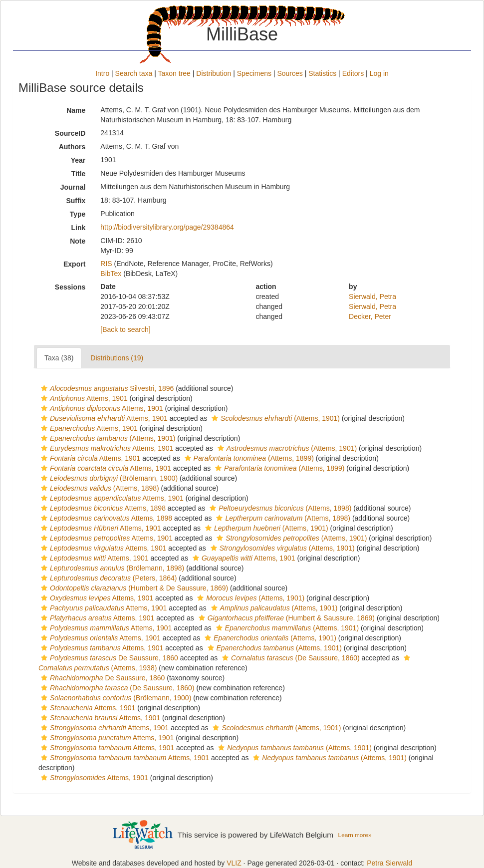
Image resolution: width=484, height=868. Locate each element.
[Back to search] (125, 329)
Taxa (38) (59, 358)
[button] (44, 388)
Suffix (76, 201)
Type (78, 214)
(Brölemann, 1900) (108, 478)
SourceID (70, 133)
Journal (73, 187)
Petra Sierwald (389, 863)
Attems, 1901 (83, 398)
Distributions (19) (117, 358)
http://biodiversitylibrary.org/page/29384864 (167, 227)
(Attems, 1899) (248, 458)
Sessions (70, 287)
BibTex (111, 274)
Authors (72, 147)
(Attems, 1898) (99, 488)
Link (79, 228)
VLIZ (234, 863)
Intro (102, 73)
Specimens (254, 73)
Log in (379, 73)
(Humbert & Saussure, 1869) (285, 618)
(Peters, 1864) (108, 578)
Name (76, 110)
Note (78, 241)
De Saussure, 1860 (108, 658)
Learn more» (355, 835)
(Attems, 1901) (274, 418)
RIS (106, 264)
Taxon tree (174, 73)
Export (74, 264)
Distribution (214, 73)
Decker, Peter (370, 316)
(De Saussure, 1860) (290, 658)
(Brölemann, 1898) (111, 568)
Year (78, 160)
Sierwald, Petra (372, 296)
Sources (290, 73)
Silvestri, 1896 (106, 388)
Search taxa (134, 73)
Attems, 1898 (102, 508)
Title (79, 174)
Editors (353, 73)
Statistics (322, 73)
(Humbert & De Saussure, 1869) (133, 588)
